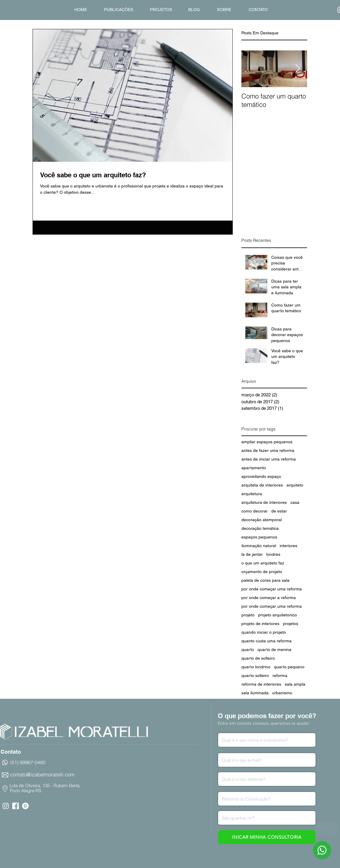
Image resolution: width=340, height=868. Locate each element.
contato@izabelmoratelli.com (42, 774)
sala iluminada (255, 693)
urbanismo (282, 693)
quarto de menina (274, 650)
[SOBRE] (224, 10)
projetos (291, 624)
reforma (280, 675)
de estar (279, 511)
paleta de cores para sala (265, 580)
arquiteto (295, 485)
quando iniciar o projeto (264, 632)
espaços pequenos (259, 537)
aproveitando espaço (261, 476)
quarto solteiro (255, 675)
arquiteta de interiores (262, 485)
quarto (248, 650)
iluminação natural (259, 546)
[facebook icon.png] (16, 806)
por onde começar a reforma (269, 598)
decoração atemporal (262, 520)
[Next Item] (298, 69)
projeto (248, 615)
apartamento (254, 468)
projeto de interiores (260, 624)
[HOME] (81, 10)
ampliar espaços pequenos (267, 442)
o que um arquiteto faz (263, 563)
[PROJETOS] (161, 10)
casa (295, 502)
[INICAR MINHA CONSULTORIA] (267, 837)
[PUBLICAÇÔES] (118, 10)
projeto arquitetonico (278, 615)
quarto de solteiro (258, 658)
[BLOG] (194, 10)
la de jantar (252, 554)
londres (273, 554)
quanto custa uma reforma (267, 641)
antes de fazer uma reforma (268, 450)
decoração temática (260, 528)
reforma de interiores (261, 684)
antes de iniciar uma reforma (269, 459)
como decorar (255, 511)
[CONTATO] (258, 10)
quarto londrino (256, 667)
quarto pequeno (289, 667)
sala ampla (295, 684)
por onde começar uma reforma (272, 589)
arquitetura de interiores (264, 502)
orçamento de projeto (262, 572)
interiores (288, 546)
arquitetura (252, 494)
